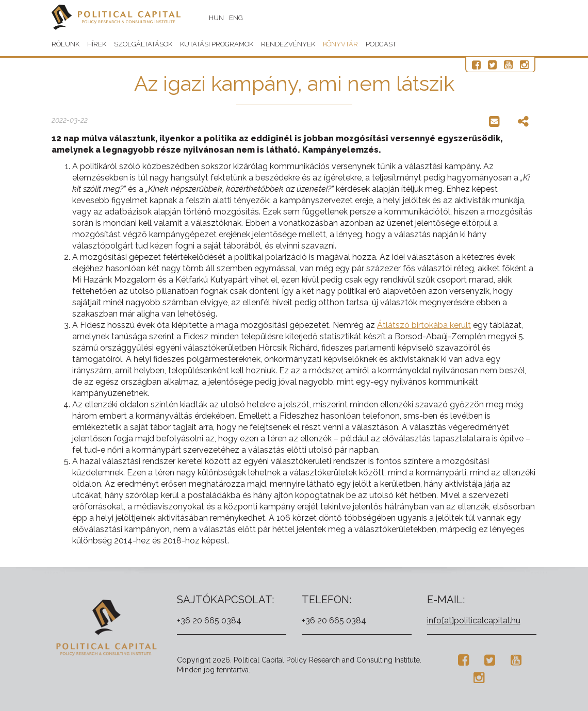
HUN (216, 18)
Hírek (97, 44)
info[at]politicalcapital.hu (474, 621)
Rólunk (66, 44)
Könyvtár (340, 44)
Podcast (381, 44)
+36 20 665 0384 (209, 621)
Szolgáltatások (143, 44)
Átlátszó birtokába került (424, 325)
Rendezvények (288, 44)
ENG (236, 18)
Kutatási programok (217, 44)
